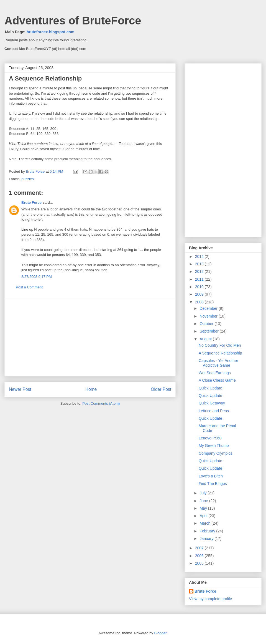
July (204, 493)
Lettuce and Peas (214, 411)
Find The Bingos (213, 484)
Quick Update (210, 388)
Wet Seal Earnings (215, 373)
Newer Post (20, 389)
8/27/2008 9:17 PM (37, 277)
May (204, 508)
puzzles (28, 179)
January (207, 539)
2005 (200, 563)
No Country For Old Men (220, 345)
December (209, 308)
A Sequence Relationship (220, 353)
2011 (200, 279)
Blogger (160, 633)
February (208, 531)
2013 (200, 264)
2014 (200, 256)
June (204, 501)
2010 (200, 287)
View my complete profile (210, 599)
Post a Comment (29, 287)
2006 (200, 556)
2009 (200, 294)
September (209, 331)
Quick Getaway (212, 403)
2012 (200, 271)
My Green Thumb (214, 446)
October (207, 324)
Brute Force (36, 171)
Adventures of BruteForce (73, 21)
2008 (200, 302)
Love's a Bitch (211, 476)
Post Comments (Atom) (101, 403)
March (205, 523)
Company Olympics (215, 453)
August (206, 339)
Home (91, 389)
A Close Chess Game (217, 380)
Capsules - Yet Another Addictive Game (218, 363)
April (204, 516)
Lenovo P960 (210, 438)
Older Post (161, 389)
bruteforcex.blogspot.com (51, 32)
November (209, 316)
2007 (200, 548)
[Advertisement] (90, 337)
